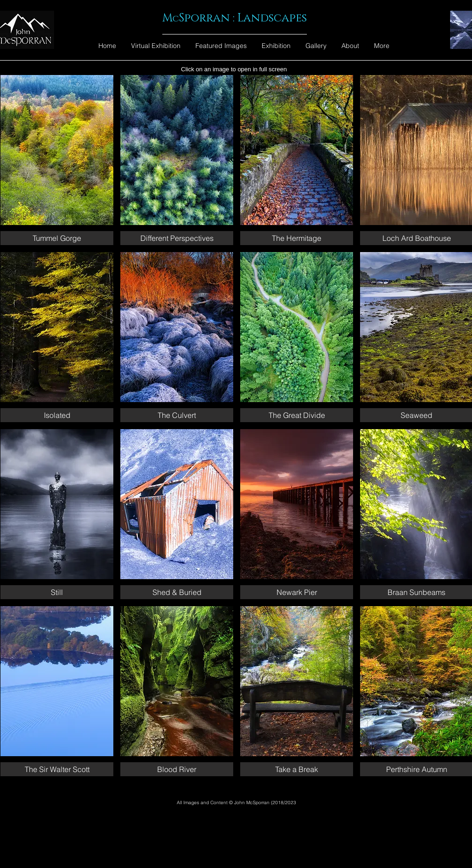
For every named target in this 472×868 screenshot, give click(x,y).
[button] (57, 160)
